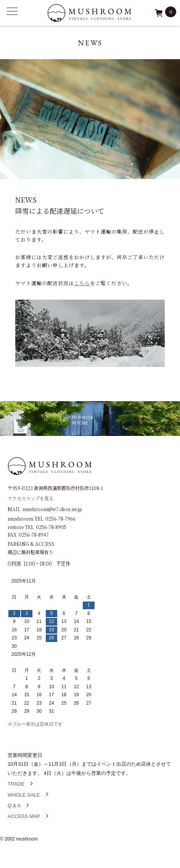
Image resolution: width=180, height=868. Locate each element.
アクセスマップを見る (31, 498)
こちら (82, 283)
